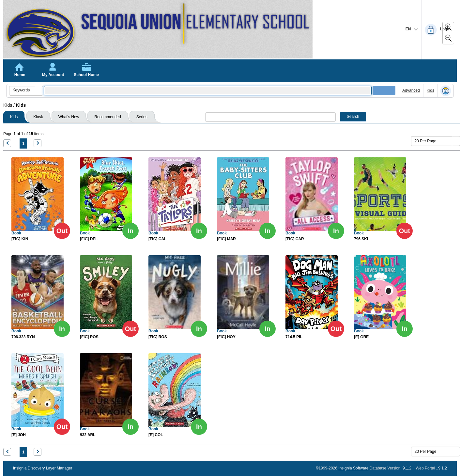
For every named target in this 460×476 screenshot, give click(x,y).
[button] (39, 91)
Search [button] (353, 117)
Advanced (411, 90)
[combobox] (22, 90)
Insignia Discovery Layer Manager (43, 468)
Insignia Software (353, 468)
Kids (430, 90)
